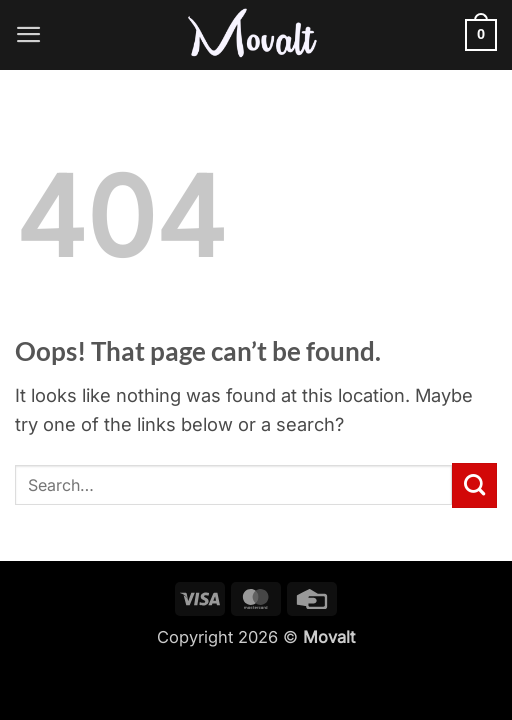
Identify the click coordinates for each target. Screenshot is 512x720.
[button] (29, 34)
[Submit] (474, 485)
